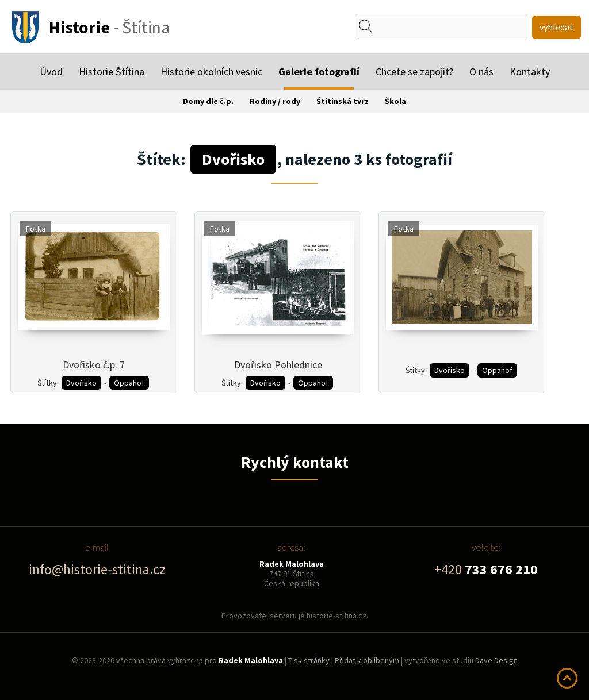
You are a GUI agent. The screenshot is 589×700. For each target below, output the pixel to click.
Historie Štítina (112, 72)
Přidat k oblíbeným (367, 660)
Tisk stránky (309, 660)
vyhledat (557, 27)
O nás (481, 72)
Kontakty (530, 72)
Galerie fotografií (319, 72)
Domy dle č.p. (208, 101)
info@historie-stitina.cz (97, 569)
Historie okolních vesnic (211, 72)
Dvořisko (81, 383)
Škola (395, 101)
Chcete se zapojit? (414, 72)
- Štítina (110, 27)
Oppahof (129, 383)
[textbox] (407, 27)
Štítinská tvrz (343, 101)
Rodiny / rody (275, 101)
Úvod (51, 72)
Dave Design (496, 660)
